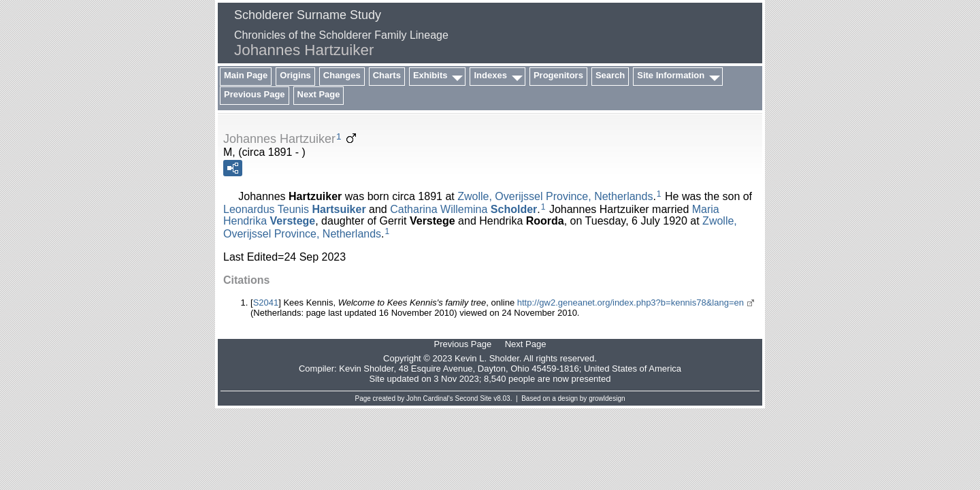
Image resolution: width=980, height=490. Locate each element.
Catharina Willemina (463, 209)
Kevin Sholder (366, 369)
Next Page (319, 94)
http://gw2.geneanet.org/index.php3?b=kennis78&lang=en (631, 303)
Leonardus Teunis (295, 209)
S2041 (266, 303)
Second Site (474, 398)
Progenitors (558, 75)
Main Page (246, 75)
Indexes (490, 75)
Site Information (671, 75)
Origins (295, 75)
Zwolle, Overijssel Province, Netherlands (555, 196)
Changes (342, 75)
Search (610, 75)
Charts (387, 75)
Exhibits (430, 75)
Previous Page (255, 94)
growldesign (607, 398)
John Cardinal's (430, 398)
